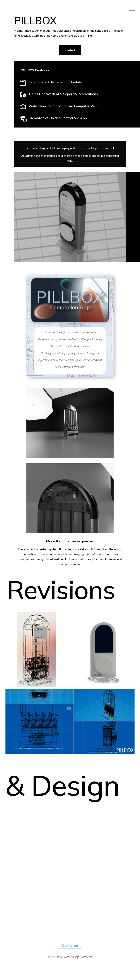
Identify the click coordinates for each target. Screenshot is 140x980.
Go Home (70, 945)
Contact (70, 50)
